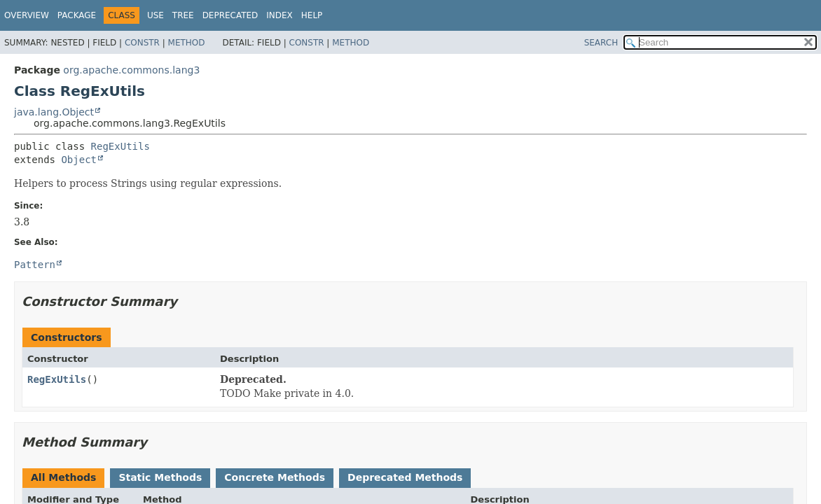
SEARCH (601, 43)
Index (280, 15)
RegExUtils (120, 146)
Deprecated (230, 15)
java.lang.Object (54, 112)
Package (77, 15)
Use (156, 15)
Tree (183, 15)
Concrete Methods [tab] (275, 477)
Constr (142, 43)
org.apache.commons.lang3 (131, 70)
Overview (27, 15)
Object (79, 160)
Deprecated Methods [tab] (405, 477)
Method (187, 43)
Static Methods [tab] (160, 477)
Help (312, 15)
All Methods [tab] (63, 477)
